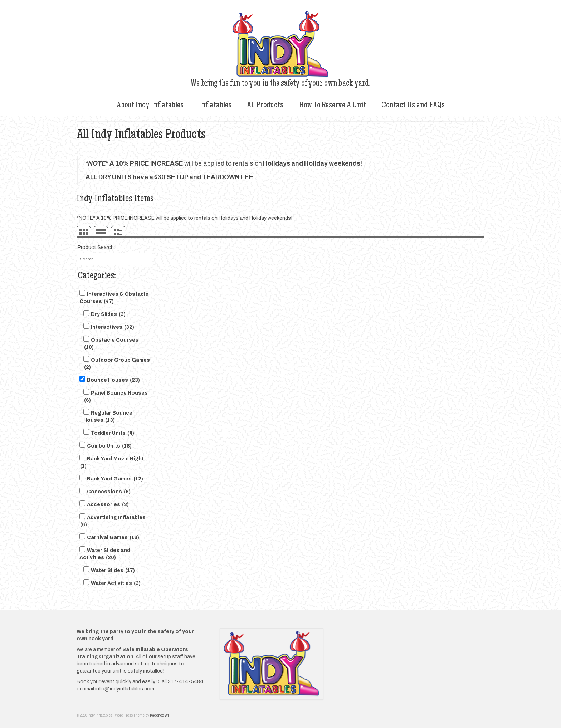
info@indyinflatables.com (125, 689)
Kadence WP (160, 715)
